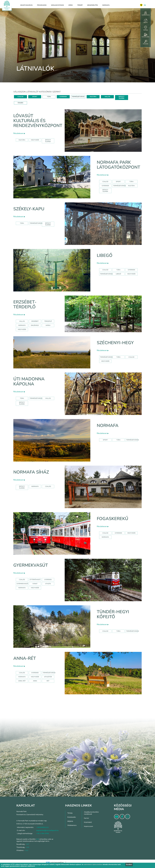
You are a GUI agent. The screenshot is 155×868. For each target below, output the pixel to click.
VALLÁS (107, 97)
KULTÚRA (93, 97)
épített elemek (48, 141)
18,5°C (146, 21)
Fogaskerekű (113, 519)
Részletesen (19, 133)
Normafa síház (31, 472)
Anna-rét (25, 658)
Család (105, 182)
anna (35, 681)
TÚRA (49, 97)
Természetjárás (119, 186)
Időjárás (70, 821)
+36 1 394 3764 (43, 834)
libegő (118, 274)
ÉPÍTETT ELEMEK (122, 97)
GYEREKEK (63, 97)
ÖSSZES (20, 103)
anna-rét (22, 681)
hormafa (22, 677)
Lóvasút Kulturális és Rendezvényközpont (38, 121)
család (131, 357)
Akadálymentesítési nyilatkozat (91, 813)
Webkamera (72, 825)
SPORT (35, 97)
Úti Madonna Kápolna (29, 381)
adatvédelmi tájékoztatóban (93, 864)
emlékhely (35, 325)
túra (118, 357)
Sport (118, 182)
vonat (35, 584)
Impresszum (88, 826)
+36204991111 (42, 827)
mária (48, 325)
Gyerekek (105, 186)
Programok (42, 5)
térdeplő (48, 321)
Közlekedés (72, 817)
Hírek (71, 5)
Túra (131, 182)
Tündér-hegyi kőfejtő (113, 614)
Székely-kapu (29, 209)
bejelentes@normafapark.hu (47, 830)
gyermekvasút (22, 584)
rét (48, 681)
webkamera (146, 14)
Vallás (22, 321)
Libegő (105, 255)
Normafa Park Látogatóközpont (119, 165)
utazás (48, 584)
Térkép (80, 5)
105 (28, 847)
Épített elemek (105, 191)
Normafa (106, 5)
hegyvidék (35, 140)
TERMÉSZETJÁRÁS (78, 97)
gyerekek (118, 533)
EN (145, 5)
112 (27, 850)
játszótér (48, 677)
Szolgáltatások (57, 5)
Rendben (129, 864)
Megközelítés (92, 5)
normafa (22, 325)
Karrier (86, 818)
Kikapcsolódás (26, 5)
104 (37, 839)
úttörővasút (35, 580)
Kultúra (131, 186)
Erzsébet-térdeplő (25, 304)
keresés (146, 42)
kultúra (22, 140)
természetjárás (106, 357)
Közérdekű (88, 822)
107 (28, 844)
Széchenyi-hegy (115, 343)
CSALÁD (20, 97)
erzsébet (35, 321)
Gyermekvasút (31, 565)
